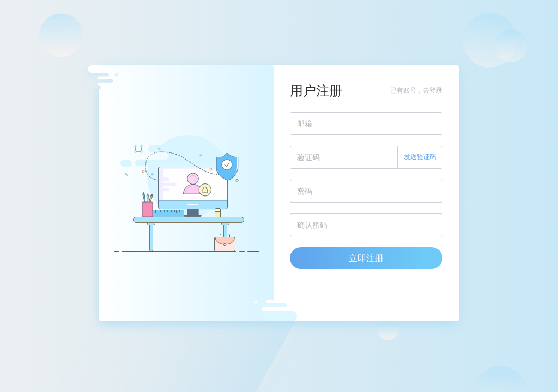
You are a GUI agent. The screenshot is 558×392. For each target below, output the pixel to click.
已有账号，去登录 (416, 90)
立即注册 (366, 258)
